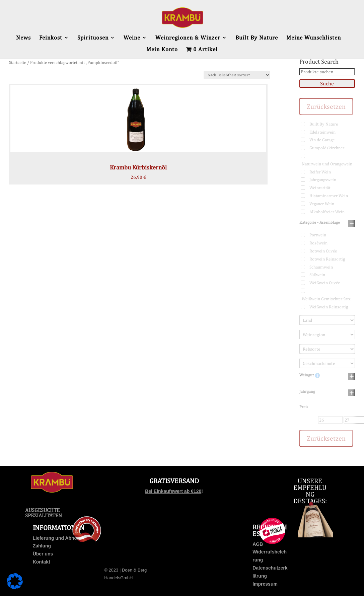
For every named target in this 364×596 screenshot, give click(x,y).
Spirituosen (93, 38)
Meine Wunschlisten (314, 38)
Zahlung (42, 546)
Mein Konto (162, 50)
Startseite (18, 62)
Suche (327, 84)
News (23, 38)
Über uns (43, 554)
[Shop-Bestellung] (237, 75)
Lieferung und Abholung (60, 538)
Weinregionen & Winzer (188, 38)
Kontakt (42, 562)
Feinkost (51, 38)
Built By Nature (257, 38)
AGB (258, 544)
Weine (132, 38)
